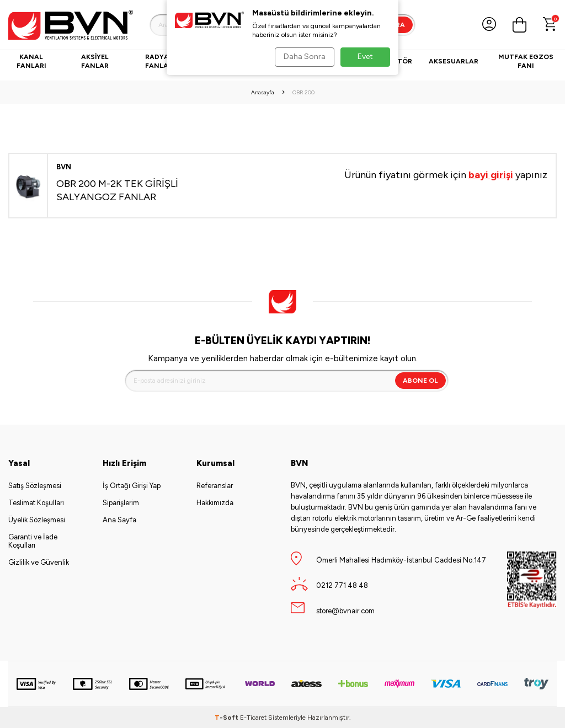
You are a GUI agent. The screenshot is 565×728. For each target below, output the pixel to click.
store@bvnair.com (345, 611)
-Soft (227, 718)
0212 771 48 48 (342, 585)
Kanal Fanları (31, 61)
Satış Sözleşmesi (35, 486)
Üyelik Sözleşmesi (37, 520)
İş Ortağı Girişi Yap (132, 486)
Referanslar (215, 486)
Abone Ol (420, 381)
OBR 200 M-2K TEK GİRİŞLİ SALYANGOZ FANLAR (117, 190)
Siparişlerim (121, 503)
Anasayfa (263, 92)
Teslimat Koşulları (36, 503)
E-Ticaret (253, 718)
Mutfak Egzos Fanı (526, 61)
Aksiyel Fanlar (95, 61)
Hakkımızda (215, 503)
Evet (365, 57)
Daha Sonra (302, 57)
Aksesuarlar (454, 61)
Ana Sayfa (119, 520)
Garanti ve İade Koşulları (33, 541)
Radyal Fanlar (159, 61)
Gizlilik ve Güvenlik (39, 562)
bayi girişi (491, 175)
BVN (64, 167)
